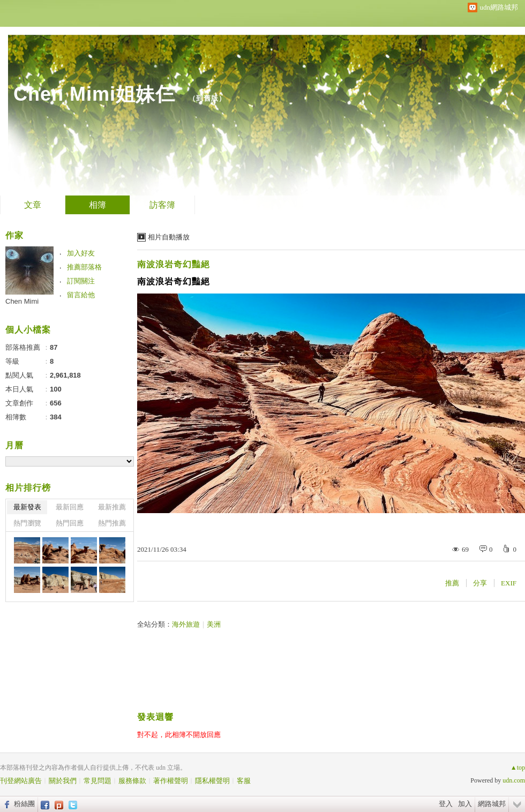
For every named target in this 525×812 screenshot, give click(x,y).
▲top (518, 768)
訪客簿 (162, 205)
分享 (480, 583)
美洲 (214, 624)
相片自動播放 (169, 237)
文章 (33, 205)
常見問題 (97, 781)
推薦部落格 (84, 267)
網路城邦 (492, 804)
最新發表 (27, 507)
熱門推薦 (112, 523)
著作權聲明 (171, 781)
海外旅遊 (186, 624)
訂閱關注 (81, 281)
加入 (465, 804)
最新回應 (70, 507)
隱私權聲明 (212, 781)
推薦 (452, 583)
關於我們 (63, 781)
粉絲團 (24, 804)
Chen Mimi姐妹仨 (97, 94)
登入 (446, 804)
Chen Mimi (22, 301)
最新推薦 (112, 507)
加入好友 (81, 253)
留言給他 (81, 295)
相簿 (97, 205)
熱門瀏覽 (27, 523)
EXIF (509, 583)
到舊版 (207, 98)
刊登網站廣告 (21, 781)
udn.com (514, 780)
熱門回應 (70, 523)
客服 (244, 781)
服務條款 (132, 781)
